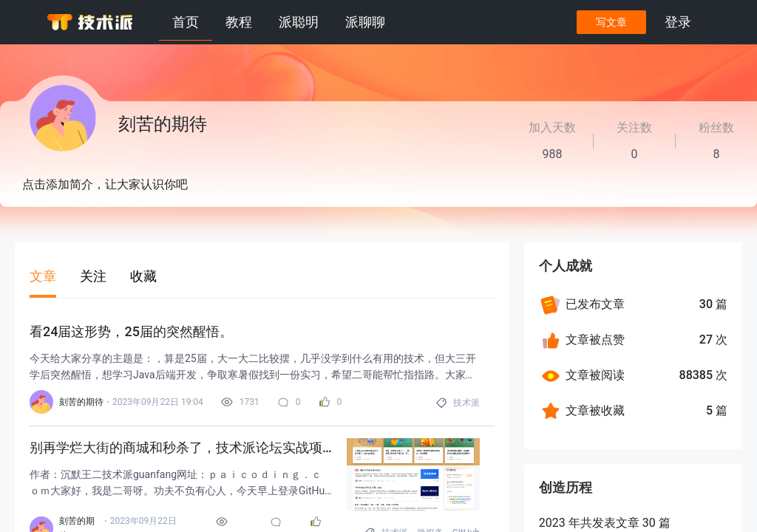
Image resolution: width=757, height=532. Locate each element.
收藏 (143, 276)
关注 (93, 276)
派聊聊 (365, 22)
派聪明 (299, 22)
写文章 (610, 22)
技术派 (466, 403)
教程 (239, 22)
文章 (43, 276)
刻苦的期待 (81, 402)
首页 (186, 22)
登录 (677, 22)
